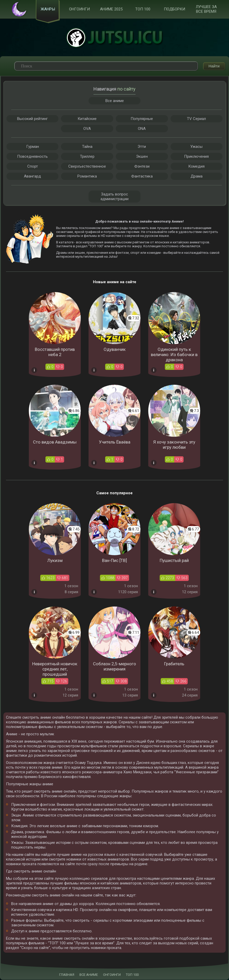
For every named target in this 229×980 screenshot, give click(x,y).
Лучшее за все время (206, 9)
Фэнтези (142, 167)
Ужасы (196, 147)
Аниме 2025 (111, 9)
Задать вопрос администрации (114, 197)
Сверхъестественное (87, 167)
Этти (142, 147)
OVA (87, 129)
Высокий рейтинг (32, 119)
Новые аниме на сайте (115, 282)
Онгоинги (79, 9)
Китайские (87, 119)
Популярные (142, 119)
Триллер (87, 157)
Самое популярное (114, 493)
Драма (197, 176)
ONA (142, 129)
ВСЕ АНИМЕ (89, 975)
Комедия (196, 167)
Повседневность (32, 157)
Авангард (32, 176)
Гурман (33, 147)
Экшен (142, 157)
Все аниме (115, 101)
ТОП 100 (143, 9)
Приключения (196, 157)
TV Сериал (196, 119)
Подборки (174, 9)
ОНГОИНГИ (112, 975)
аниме (106, 228)
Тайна (87, 147)
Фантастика (142, 176)
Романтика (87, 176)
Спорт (33, 167)
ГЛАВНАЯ (67, 975)
